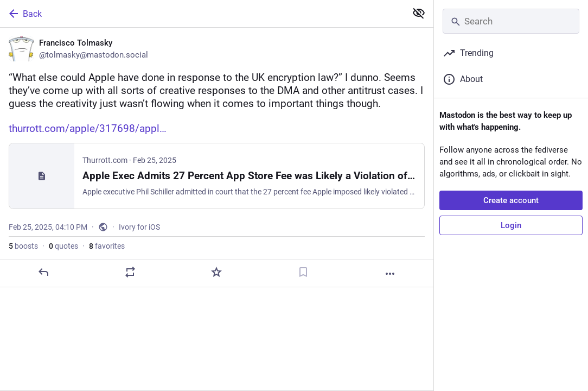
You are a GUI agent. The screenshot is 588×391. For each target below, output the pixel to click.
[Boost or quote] (130, 272)
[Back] (202, 14)
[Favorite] (216, 272)
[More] (390, 274)
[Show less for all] (419, 13)
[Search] (511, 21)
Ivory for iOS (139, 227)
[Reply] (43, 272)
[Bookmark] (303, 272)
